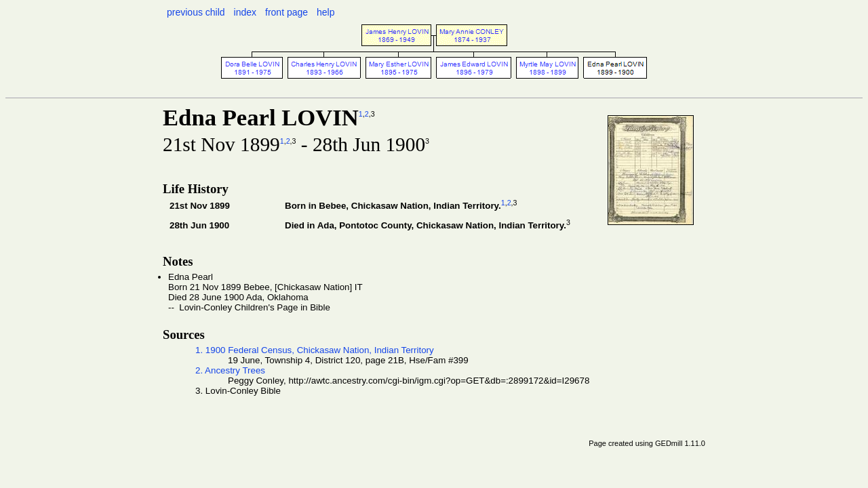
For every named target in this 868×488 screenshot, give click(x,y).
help (325, 12)
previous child (196, 12)
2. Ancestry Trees (230, 370)
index (245, 12)
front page (287, 12)
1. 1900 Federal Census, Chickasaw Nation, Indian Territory (315, 350)
